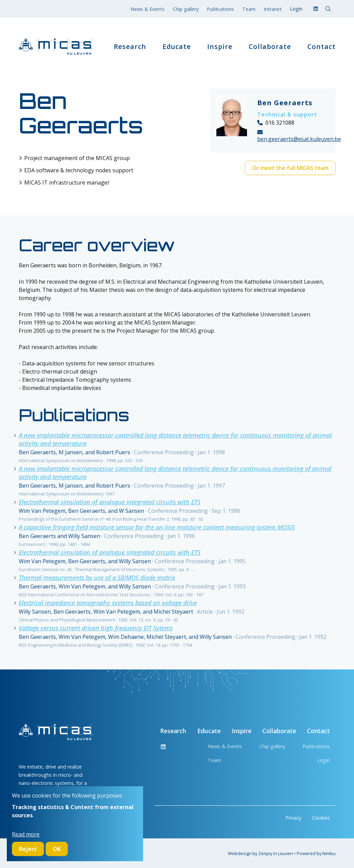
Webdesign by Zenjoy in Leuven (260, 853)
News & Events (148, 9)
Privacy (293, 818)
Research (130, 47)
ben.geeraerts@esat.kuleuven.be (299, 139)
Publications (220, 9)
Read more (26, 834)
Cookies (321, 818)
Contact (321, 47)
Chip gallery (186, 9)
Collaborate (270, 47)
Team (249, 9)
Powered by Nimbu (316, 853)
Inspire (220, 47)
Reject (28, 849)
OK (57, 849)
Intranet (273, 9)
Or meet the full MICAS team (290, 168)
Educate (177, 47)
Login (324, 760)
